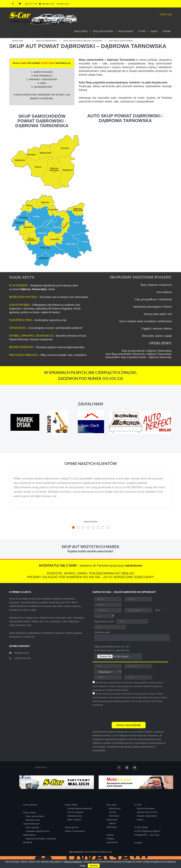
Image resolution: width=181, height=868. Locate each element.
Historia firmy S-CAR (147, 812)
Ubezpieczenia (74, 816)
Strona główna (30, 805)
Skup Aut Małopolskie (46, 41)
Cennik (112, 812)
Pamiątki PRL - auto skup (147, 835)
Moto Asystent (74, 820)
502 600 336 (113, 378)
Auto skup (111, 805)
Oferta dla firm (72, 827)
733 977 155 (31, 4)
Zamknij (94, 866)
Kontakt (138, 843)
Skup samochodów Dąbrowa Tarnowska (83, 41)
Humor (140, 820)
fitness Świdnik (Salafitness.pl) (98, 852)
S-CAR (138, 805)
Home (29, 40)
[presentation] (118, 714)
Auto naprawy (32, 827)
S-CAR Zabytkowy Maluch (147, 831)
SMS (24, 63)
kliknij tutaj (125, 650)
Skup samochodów (35, 816)
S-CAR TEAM (141, 827)
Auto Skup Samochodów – (121, 41)
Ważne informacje (146, 808)
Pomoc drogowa (75, 812)
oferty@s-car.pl (22, 653)
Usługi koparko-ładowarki (80, 808)
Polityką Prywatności (73, 862)
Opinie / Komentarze (75, 831)
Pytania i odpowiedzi (147, 816)
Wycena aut (115, 808)
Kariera (110, 835)
